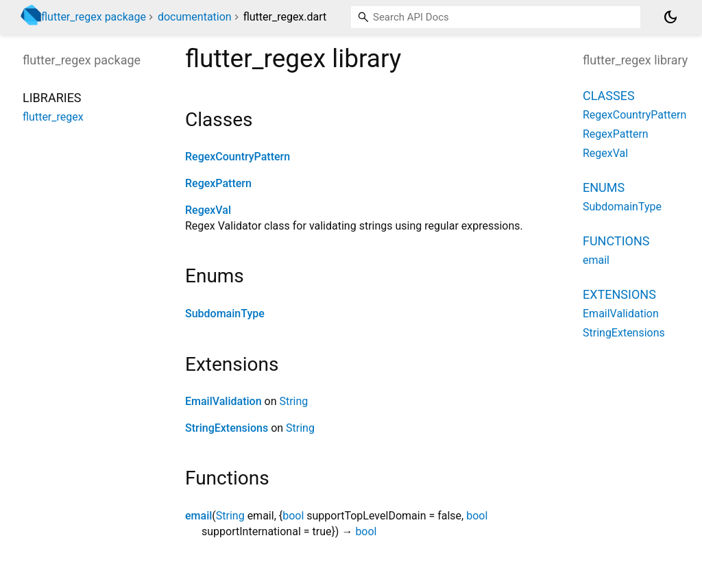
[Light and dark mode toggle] (670, 17)
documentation (195, 17)
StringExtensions (227, 428)
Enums (604, 187)
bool (293, 516)
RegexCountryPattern (238, 157)
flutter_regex (53, 117)
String (293, 401)
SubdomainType (225, 314)
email (198, 516)
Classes (609, 96)
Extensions (619, 294)
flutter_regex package (94, 17)
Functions (616, 241)
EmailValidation (223, 401)
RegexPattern (218, 183)
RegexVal (208, 210)
